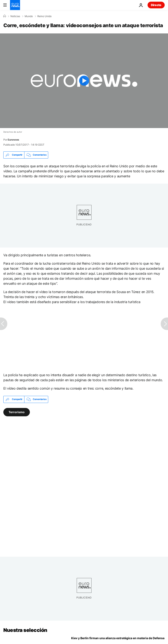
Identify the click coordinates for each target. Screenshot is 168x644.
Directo (156, 5)
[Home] (5, 16)
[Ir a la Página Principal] (15, 5)
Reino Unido (44, 16)
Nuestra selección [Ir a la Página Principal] (25, 630)
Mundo (29, 16)
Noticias (15, 16)
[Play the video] (84, 81)
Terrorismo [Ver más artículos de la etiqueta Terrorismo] (17, 412)
